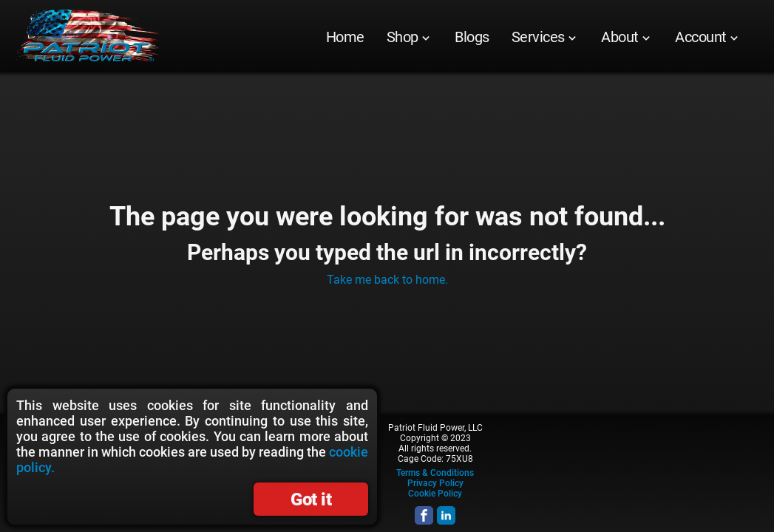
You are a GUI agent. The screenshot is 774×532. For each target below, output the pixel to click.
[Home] (345, 37)
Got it (311, 499)
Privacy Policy (435, 483)
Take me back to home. (387, 280)
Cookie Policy (435, 494)
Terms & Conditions (435, 473)
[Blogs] (472, 37)
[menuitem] (345, 37)
